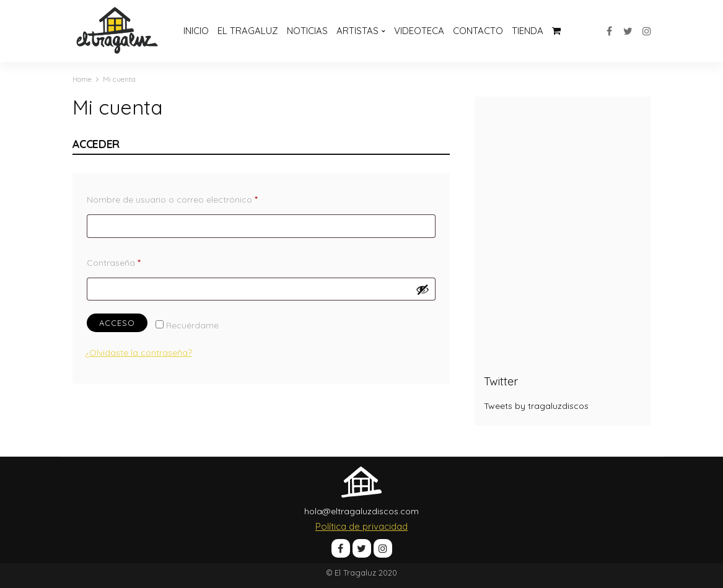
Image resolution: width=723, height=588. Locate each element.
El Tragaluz (248, 31)
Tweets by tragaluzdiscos (536, 406)
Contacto (478, 31)
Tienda (528, 31)
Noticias (307, 31)
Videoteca (419, 31)
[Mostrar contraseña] (423, 289)
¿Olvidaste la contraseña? (138, 353)
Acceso (117, 323)
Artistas (357, 31)
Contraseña (137, 261)
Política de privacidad (361, 526)
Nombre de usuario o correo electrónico (195, 198)
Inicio (196, 31)
